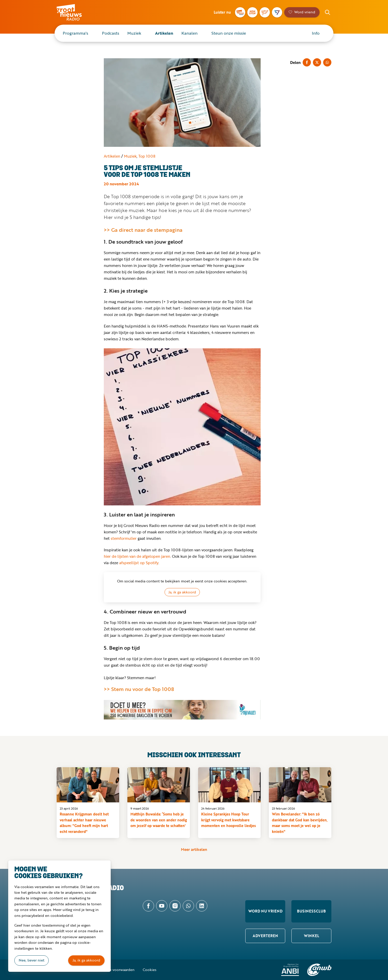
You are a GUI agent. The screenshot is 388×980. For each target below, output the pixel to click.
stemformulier (124, 538)
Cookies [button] (150, 970)
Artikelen (164, 33)
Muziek (134, 33)
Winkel (312, 936)
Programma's (75, 33)
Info (316, 33)
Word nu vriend (265, 911)
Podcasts (111, 33)
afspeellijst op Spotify (139, 563)
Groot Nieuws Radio (75, 12)
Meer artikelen (194, 849)
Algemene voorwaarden (115, 970)
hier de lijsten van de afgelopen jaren (137, 556)
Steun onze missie (229, 33)
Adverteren (265, 936)
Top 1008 (147, 156)
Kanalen (190, 33)
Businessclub (311, 911)
